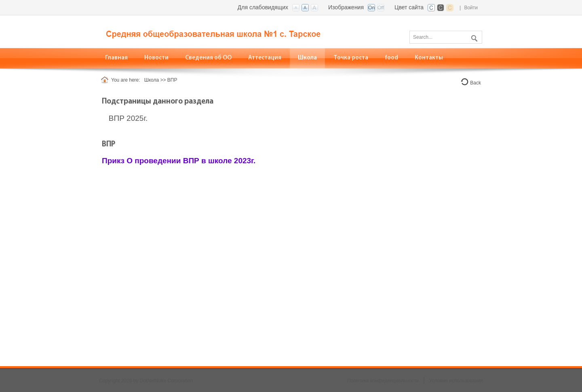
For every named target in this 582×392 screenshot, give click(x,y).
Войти (471, 8)
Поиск (473, 37)
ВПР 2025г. (128, 118)
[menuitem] (209, 58)
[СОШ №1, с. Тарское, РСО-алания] (222, 31)
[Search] (446, 37)
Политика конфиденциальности (383, 381)
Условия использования (456, 381)
